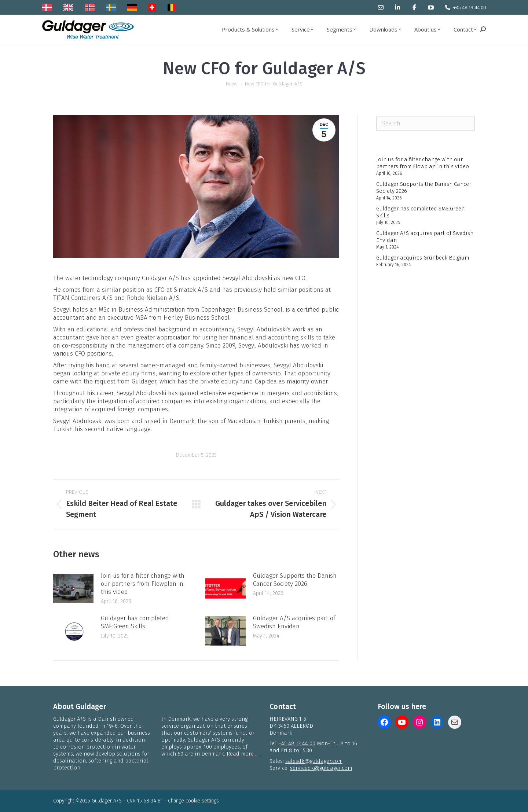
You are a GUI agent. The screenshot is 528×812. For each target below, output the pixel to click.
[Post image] (73, 588)
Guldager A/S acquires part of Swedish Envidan (294, 622)
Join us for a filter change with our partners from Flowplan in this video (143, 584)
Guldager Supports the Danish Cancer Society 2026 (295, 580)
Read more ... (243, 754)
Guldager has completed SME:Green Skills (135, 622)
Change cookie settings (193, 801)
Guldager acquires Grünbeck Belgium (423, 258)
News (232, 84)
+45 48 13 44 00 (470, 7)
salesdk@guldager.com (314, 761)
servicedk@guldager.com (321, 768)
